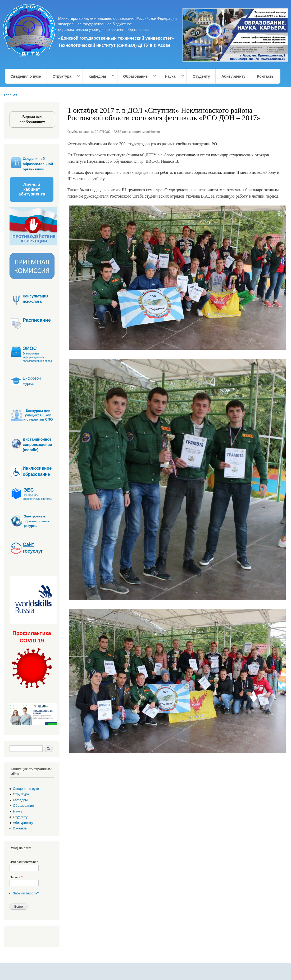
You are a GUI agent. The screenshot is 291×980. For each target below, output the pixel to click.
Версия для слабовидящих (32, 119)
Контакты (266, 76)
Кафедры (99, 76)
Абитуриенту (233, 76)
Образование (137, 76)
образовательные (37, 521)
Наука (172, 76)
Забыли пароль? (26, 893)
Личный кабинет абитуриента (32, 189)
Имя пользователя (24, 862)
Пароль (16, 877)
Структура (63, 76)
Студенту (201, 76)
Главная (10, 95)
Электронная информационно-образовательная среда (37, 357)
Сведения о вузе (26, 76)
